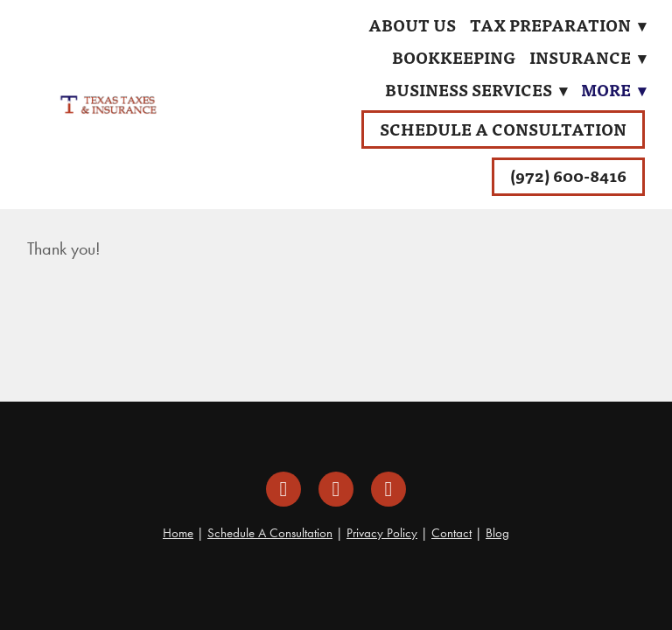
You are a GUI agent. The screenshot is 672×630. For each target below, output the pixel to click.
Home (178, 533)
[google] (388, 489)
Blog (497, 533)
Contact (451, 533)
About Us (412, 25)
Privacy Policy (382, 533)
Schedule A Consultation (503, 129)
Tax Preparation (558, 25)
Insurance (588, 57)
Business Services (476, 90)
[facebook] (283, 489)
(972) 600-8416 (568, 175)
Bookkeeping (454, 57)
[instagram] (336, 489)
